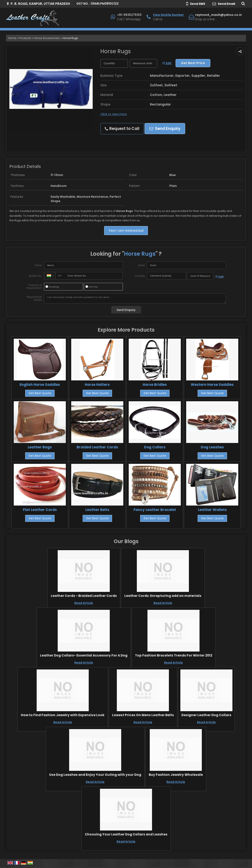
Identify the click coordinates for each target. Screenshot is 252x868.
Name (38, 265)
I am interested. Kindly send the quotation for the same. (135, 298)
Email (142, 265)
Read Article (84, 603)
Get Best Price (193, 63)
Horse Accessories (47, 38)
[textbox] (143, 63)
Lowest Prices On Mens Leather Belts (143, 715)
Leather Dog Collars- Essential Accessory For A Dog (84, 655)
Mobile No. (35, 276)
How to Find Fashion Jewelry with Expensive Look (63, 715)
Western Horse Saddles (212, 385)
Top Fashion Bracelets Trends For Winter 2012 (174, 655)
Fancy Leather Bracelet (155, 510)
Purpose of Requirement (34, 287)
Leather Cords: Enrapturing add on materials (163, 596)
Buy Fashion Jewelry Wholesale (176, 775)
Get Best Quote (40, 393)
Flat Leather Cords (40, 510)
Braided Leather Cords (97, 447)
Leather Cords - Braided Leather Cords (84, 596)
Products (25, 38)
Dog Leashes (212, 447)
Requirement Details (34, 298)
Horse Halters (97, 385)
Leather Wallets (212, 510)
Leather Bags (40, 447)
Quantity (140, 276)
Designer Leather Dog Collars (206, 715)
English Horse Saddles (40, 385)
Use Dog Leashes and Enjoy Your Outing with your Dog (95, 775)
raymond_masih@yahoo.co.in (218, 15)
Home (12, 38)
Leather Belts (97, 510)
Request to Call (122, 129)
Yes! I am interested (126, 230)
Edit (167, 63)
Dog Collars (155, 447)
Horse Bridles (155, 385)
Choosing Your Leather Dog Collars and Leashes (126, 834)
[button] (168, 15)
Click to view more (114, 114)
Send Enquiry (165, 129)
